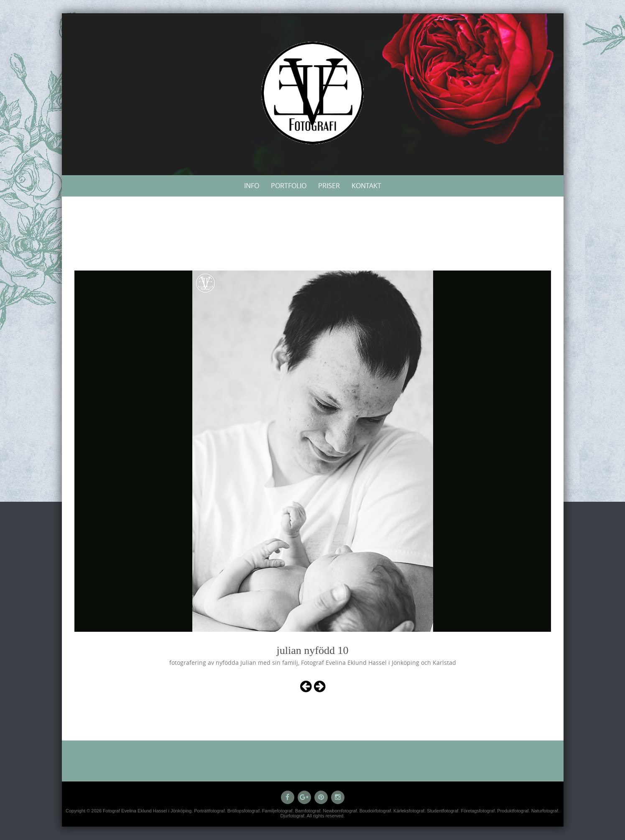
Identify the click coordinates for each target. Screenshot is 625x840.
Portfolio (289, 186)
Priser (329, 186)
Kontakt (366, 186)
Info (252, 186)
